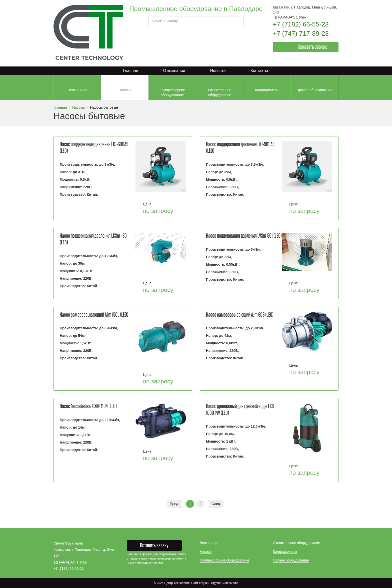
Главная (130, 71)
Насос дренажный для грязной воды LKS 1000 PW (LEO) (240, 410)
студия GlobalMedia (225, 583)
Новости (218, 71)
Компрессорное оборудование (224, 560)
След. (216, 504)
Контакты (259, 71)
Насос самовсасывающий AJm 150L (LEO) (94, 315)
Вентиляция (209, 543)
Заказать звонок (312, 47)
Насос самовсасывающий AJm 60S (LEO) (240, 315)
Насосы (78, 107)
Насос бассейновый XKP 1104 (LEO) (88, 406)
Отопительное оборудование (297, 543)
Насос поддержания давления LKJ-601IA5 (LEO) (94, 148)
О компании (174, 71)
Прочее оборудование (291, 560)
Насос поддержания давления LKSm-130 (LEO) (93, 239)
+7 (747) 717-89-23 (301, 33)
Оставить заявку (154, 546)
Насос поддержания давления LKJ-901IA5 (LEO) (240, 148)
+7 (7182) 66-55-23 (301, 24)
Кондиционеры (285, 552)
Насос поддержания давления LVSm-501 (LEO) (244, 236)
